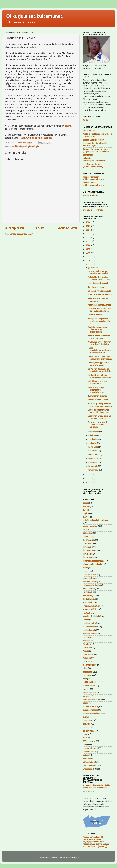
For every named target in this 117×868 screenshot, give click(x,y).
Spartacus (87, 703)
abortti (86, 503)
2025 (88, 226)
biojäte (86, 513)
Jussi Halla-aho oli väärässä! (100, 295)
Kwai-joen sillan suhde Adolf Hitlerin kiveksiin (98, 272)
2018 (88, 253)
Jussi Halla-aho (90, 575)
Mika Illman (88, 641)
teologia (35, 146)
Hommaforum (89, 540)
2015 (88, 264)
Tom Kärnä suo (90, 130)
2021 (88, 241)
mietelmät (87, 637)
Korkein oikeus (89, 599)
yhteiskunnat (88, 769)
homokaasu (88, 544)
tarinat (86, 717)
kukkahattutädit (90, 609)
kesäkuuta (93, 451)
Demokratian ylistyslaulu (98, 283)
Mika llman (87, 644)
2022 (88, 238)
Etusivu (41, 228)
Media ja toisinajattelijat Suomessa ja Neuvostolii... (100, 376)
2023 (88, 234)
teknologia (88, 720)
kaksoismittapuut (90, 578)
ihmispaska (88, 554)
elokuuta (92, 443)
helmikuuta (93, 466)
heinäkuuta (93, 447)
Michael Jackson (90, 634)
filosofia (87, 530)
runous (86, 689)
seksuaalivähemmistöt (92, 700)
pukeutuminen (89, 686)
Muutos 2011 (89, 658)
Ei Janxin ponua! (95, 315)
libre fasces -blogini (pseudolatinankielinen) (93, 165)
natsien (68, 126)
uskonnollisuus (90, 748)
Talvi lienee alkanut (96, 287)
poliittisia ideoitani (91, 682)
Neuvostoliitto (89, 665)
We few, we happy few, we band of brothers (99, 364)
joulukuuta (93, 268)
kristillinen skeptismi (92, 606)
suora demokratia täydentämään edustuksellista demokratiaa (97, 787)
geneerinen (88, 533)
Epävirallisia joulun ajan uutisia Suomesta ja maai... (100, 278)
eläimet (86, 517)
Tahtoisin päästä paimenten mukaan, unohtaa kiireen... (100, 405)
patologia (27, 146)
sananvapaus (88, 693)
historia (18, 146)
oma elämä (88, 672)
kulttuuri (87, 613)
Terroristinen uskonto (97, 396)
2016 (88, 261)
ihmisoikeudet (89, 550)
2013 (88, 479)
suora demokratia (90, 710)
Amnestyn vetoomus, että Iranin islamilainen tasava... (100, 358)
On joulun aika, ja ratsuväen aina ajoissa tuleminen (99, 310)
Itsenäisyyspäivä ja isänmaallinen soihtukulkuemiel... (97, 390)
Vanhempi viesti (67, 228)
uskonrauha (88, 752)
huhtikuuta (93, 459)
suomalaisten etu (90, 707)
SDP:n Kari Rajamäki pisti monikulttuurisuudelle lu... (100, 370)
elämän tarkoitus (90, 526)
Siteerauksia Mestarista (93, 210)
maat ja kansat (89, 630)
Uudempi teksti (14, 228)
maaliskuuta (94, 462)
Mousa (86, 651)
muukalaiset (88, 655)
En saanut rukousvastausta (99, 291)
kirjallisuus (87, 592)
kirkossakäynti (89, 596)
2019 (88, 249)
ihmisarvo (87, 547)
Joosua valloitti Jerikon (98, 400)
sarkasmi (87, 696)
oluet (85, 668)
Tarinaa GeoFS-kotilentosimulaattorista (93, 184)
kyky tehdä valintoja (91, 616)
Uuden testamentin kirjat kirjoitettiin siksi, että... (98, 411)
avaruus (86, 506)
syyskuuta (93, 439)
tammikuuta (94, 470)
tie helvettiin (88, 731)
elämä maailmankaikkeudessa (95, 520)
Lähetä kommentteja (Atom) (22, 234)
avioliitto (87, 510)
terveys (86, 727)
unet (85, 745)
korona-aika (88, 603)
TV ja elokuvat (89, 741)
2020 (88, 245)
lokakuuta (93, 435)
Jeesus (86, 571)
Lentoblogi (88, 155)
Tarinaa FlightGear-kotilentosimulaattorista (93, 178)
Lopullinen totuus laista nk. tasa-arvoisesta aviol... (99, 417)
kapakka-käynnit (90, 582)
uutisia (86, 755)
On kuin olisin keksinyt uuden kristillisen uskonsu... (97, 425)
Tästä (85, 120)
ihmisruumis (88, 557)
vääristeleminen (90, 766)
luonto (86, 620)
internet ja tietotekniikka (93, 561)
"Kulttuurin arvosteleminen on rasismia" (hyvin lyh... (100, 343)
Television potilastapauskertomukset (94, 160)
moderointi (88, 648)
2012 (88, 482)
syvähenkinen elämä (92, 714)
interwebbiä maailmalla (93, 564)
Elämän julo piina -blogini (94, 140)
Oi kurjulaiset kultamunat (34, 16)
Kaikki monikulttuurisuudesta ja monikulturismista (99, 350)
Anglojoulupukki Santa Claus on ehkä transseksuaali (98, 330)
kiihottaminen (89, 589)
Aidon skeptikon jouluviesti (100, 305)
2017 (88, 257)
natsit (85, 661)
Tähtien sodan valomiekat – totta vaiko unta (100, 337)
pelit (85, 679)
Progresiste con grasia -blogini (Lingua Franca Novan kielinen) (96, 150)
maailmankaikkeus (91, 627)
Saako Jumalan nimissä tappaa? (36, 138)
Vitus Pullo (88, 759)
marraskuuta (94, 432)
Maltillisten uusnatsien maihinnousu (98, 382)
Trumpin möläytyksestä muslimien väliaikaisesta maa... (99, 321)
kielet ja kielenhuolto (92, 585)
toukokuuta (94, 455)
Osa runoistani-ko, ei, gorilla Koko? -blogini (95, 144)
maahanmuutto (89, 623)
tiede (85, 734)
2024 (88, 230)
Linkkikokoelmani (90, 195)
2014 (88, 475)
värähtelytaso (89, 762)
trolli (85, 738)
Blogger (76, 858)
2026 (88, 222)
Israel (85, 568)
